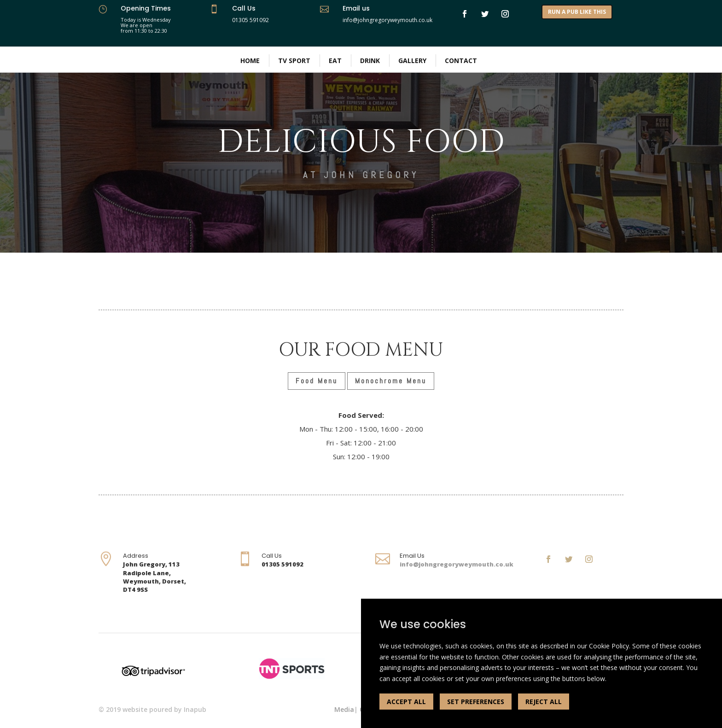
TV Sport (294, 61)
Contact (461, 61)
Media (344, 709)
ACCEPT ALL (406, 702)
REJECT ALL (544, 702)
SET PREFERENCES (476, 702)
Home (250, 61)
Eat (335, 61)
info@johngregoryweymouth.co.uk (457, 564)
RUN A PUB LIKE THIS (577, 12)
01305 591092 (250, 20)
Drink (370, 61)
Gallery (412, 61)
